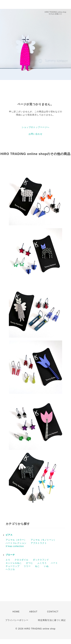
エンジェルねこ (14, 563)
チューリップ (13, 566)
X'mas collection (15, 546)
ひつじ (30, 563)
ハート (54, 563)
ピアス (9, 535)
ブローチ (10, 555)
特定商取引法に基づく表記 (52, 620)
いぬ (46, 566)
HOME (16, 612)
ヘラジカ (10, 569)
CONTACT (53, 612)
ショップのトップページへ (35, 127)
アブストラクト (39, 543)
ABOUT (33, 612)
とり (8, 560)
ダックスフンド (41, 560)
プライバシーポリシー (17, 620)
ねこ (37, 566)
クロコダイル (21, 560)
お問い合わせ (35, 134)
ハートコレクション (16, 543)
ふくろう (42, 563)
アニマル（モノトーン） (43, 540)
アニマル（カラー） (16, 540)
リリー (27, 566)
